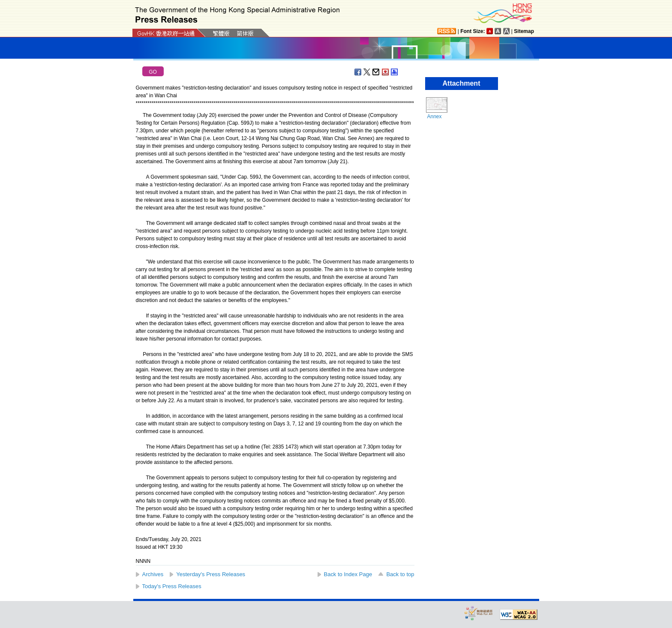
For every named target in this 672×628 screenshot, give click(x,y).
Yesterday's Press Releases (211, 574)
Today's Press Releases (172, 586)
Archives (153, 574)
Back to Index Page (348, 574)
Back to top (400, 574)
